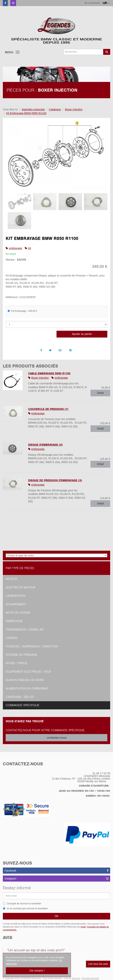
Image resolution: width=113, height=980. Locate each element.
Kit (29, 248)
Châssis (12, 638)
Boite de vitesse (18, 613)
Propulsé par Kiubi (90, 978)
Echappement (16, 604)
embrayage (15, 248)
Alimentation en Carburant (27, 689)
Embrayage (14, 621)
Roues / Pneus (16, 663)
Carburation (16, 596)
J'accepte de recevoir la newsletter (22, 904)
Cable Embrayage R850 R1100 (49, 373)
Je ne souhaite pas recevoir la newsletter (25, 909)
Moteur (11, 579)
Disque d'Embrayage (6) (45, 445)
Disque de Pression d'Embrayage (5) (55, 480)
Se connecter (92, 3)
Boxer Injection (40, 378)
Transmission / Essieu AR (25, 630)
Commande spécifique (22, 705)
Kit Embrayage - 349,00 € (22, 311)
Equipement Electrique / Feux (28, 672)
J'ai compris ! (37, 971)
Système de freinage (21, 655)
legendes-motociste (33, 109)
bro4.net (76, 978)
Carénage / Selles (20, 697)
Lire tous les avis (98, 964)
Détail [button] (100, 393)
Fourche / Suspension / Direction (32, 646)
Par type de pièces (20, 568)
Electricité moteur (21, 587)
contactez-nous (57, 738)
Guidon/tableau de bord (25, 680)
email (83, 927)
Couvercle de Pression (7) (48, 409)
